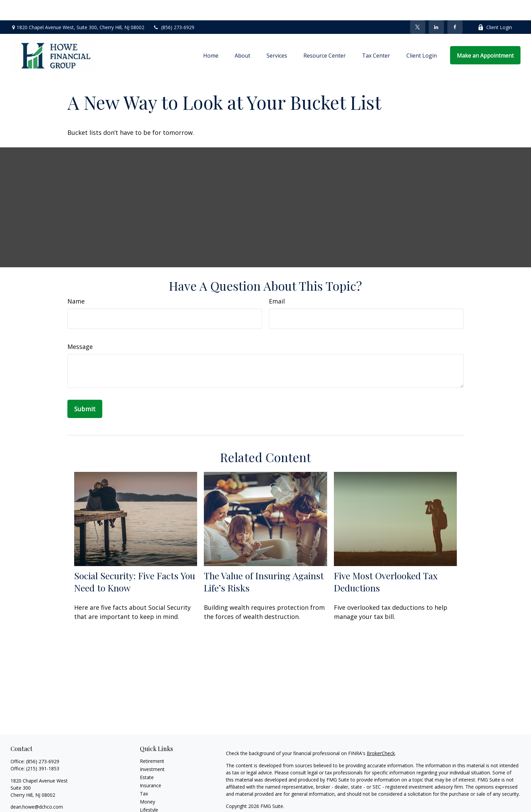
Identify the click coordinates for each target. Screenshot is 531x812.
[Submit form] (85, 389)
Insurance (151, 765)
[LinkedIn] (436, 7)
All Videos (150, 806)
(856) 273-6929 (174, 7)
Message (80, 326)
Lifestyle (149, 789)
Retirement (152, 741)
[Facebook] (455, 7)
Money (147, 781)
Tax (144, 773)
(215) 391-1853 (43, 748)
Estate (147, 757)
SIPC (398, 805)
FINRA (384, 805)
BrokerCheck (381, 733)
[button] (211, 35)
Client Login (495, 7)
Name (76, 281)
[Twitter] (418, 7)
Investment (152, 749)
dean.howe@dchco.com (37, 786)
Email (277, 281)
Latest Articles (155, 798)
